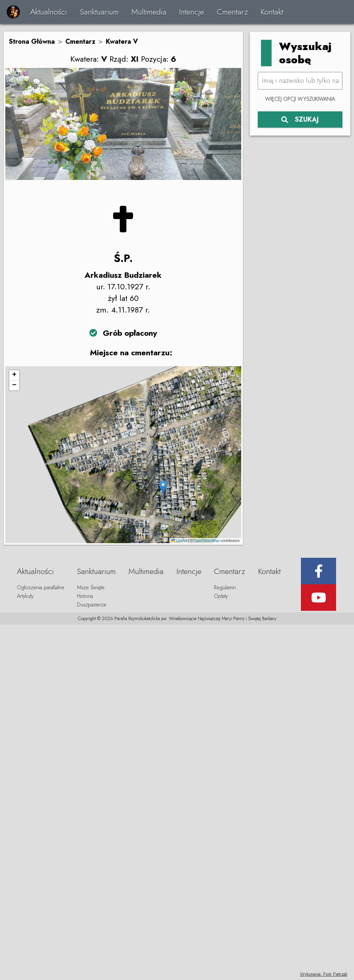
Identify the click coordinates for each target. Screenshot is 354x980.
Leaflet (179, 541)
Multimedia (149, 12)
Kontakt (272, 12)
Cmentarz (233, 12)
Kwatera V (122, 42)
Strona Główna (32, 42)
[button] (163, 487)
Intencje (192, 12)
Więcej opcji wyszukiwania (300, 99)
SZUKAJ (300, 119)
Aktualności (49, 12)
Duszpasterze (92, 605)
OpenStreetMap (207, 541)
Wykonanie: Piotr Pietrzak (324, 974)
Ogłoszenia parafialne (41, 587)
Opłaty (221, 596)
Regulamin (225, 587)
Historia (85, 596)
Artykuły (25, 596)
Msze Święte (91, 587)
